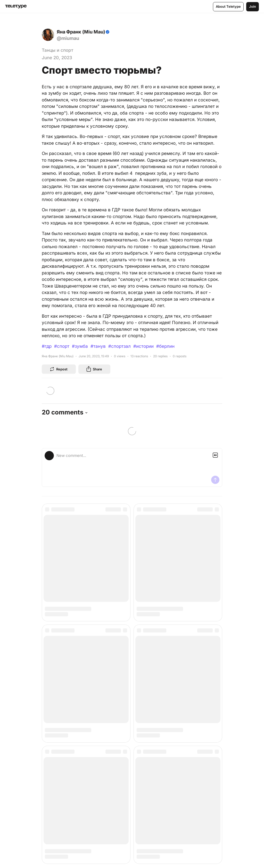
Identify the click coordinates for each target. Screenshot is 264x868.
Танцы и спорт (57, 50)
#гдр (47, 346)
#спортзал (119, 346)
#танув (98, 346)
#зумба (80, 346)
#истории (143, 346)
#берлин (165, 346)
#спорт (62, 346)
